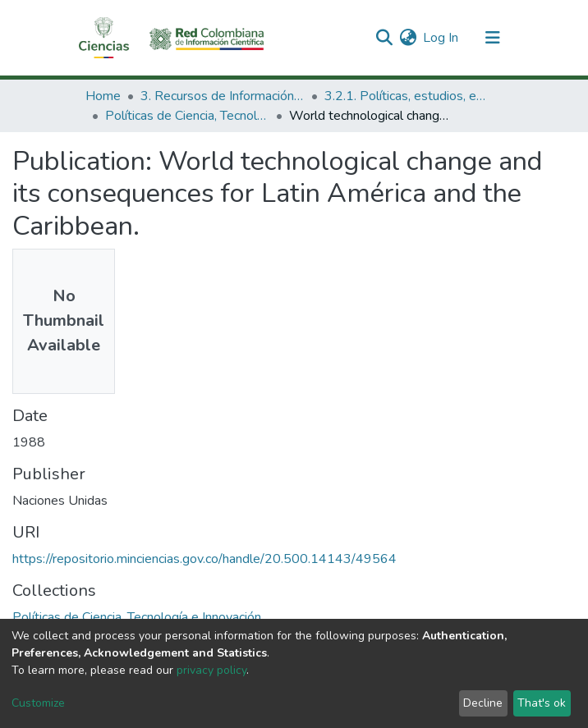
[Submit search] (384, 38)
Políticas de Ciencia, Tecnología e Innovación (187, 116)
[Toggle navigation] (493, 38)
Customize (38, 703)
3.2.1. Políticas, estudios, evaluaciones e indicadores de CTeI (407, 96)
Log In (441, 38)
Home (103, 96)
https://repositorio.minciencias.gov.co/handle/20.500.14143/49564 (204, 559)
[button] (408, 38)
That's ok (542, 703)
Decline (483, 703)
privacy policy (211, 670)
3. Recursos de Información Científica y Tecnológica (223, 96)
